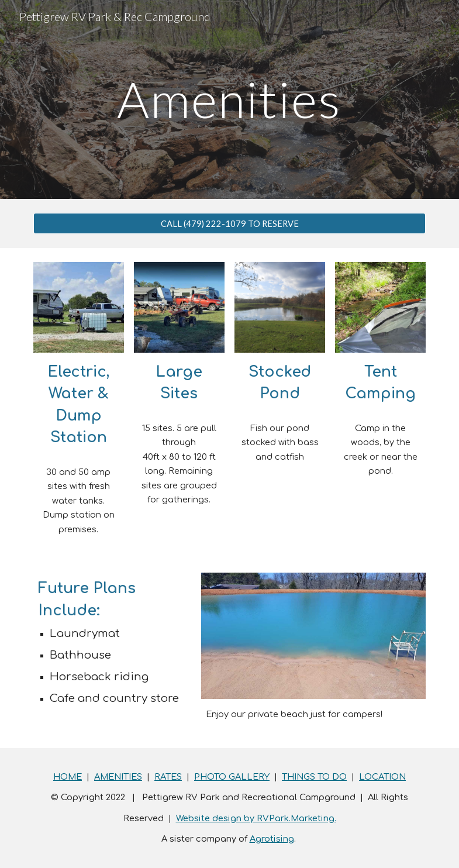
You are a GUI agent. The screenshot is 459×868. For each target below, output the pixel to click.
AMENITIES (118, 777)
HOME (68, 777)
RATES (168, 777)
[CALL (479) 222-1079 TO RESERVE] (230, 223)
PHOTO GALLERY (232, 777)
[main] (229, 99)
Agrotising (272, 839)
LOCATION (382, 777)
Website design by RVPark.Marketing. (256, 818)
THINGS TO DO (314, 777)
